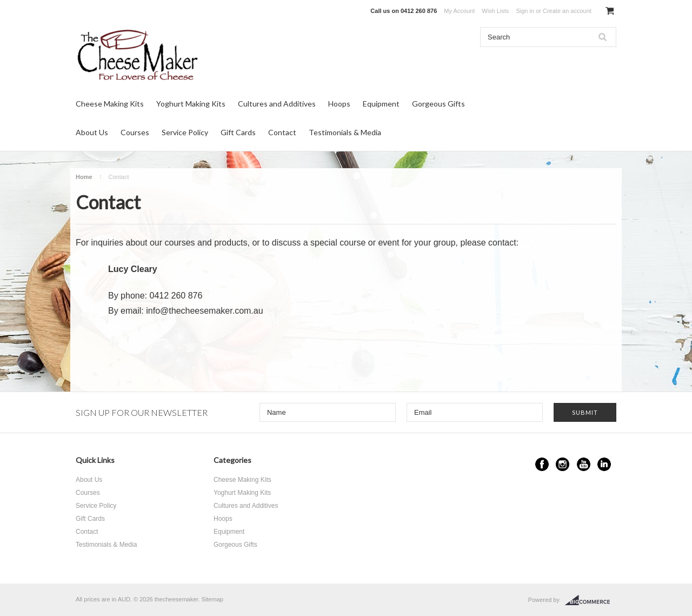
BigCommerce (591, 600)
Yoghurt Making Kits (191, 104)
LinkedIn (604, 464)
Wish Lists (495, 11)
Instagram (563, 464)
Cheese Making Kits (110, 104)
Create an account (567, 11)
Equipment (381, 104)
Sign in (525, 11)
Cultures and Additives (277, 104)
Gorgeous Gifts (438, 104)
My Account (459, 11)
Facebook (542, 464)
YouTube (584, 464)
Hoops (339, 104)
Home (84, 177)
